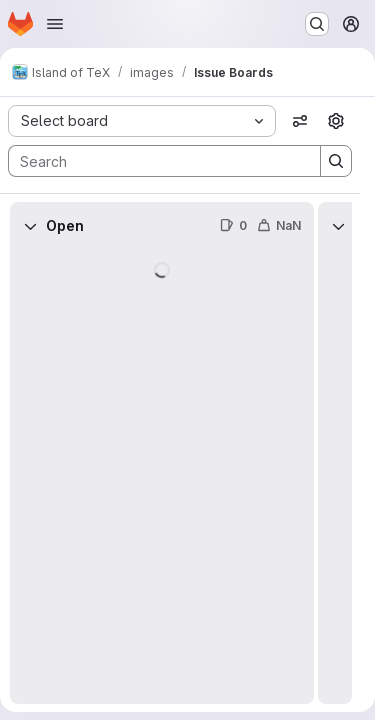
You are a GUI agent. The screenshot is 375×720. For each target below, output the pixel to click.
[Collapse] (30, 226)
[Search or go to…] (317, 24)
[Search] (154, 161)
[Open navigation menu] (55, 24)
